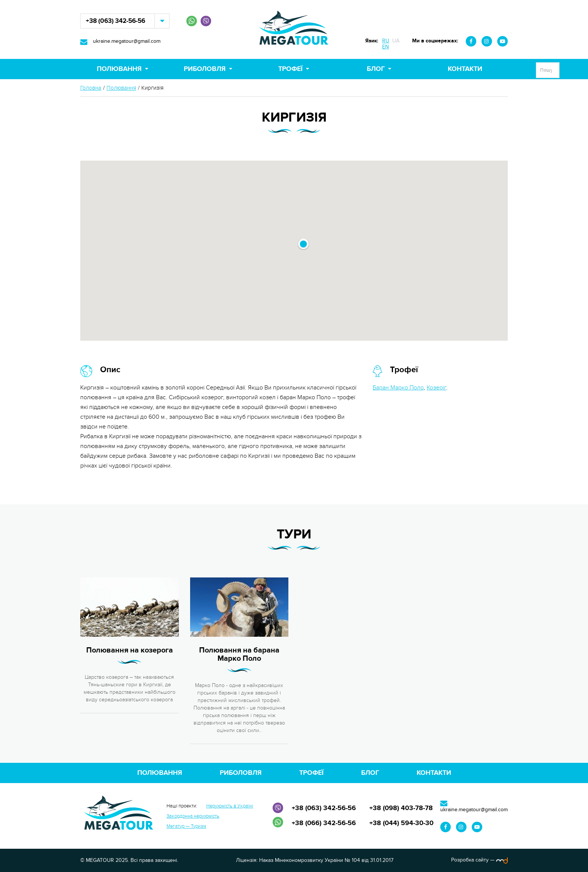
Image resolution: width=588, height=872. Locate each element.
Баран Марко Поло (398, 388)
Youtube (502, 41)
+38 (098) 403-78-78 (401, 808)
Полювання (119, 69)
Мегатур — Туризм (186, 826)
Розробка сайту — (479, 860)
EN (385, 47)
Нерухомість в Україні (230, 806)
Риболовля (205, 69)
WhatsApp (192, 21)
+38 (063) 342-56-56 (115, 21)
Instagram (487, 41)
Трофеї (290, 69)
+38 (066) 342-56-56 (324, 823)
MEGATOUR (294, 29)
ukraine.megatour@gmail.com (127, 41)
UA (396, 41)
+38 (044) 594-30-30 (401, 823)
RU (386, 41)
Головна (91, 88)
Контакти (465, 69)
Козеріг (436, 388)
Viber (206, 21)
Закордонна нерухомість (193, 816)
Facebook (471, 41)
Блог (376, 69)
